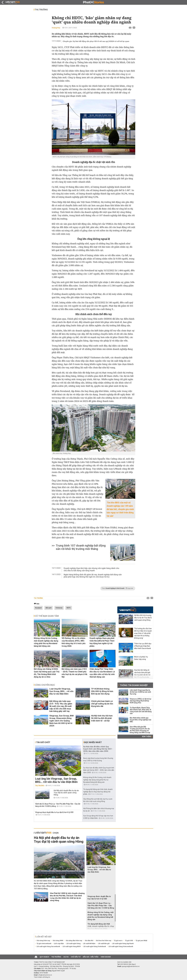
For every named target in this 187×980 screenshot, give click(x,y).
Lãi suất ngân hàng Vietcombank (121, 946)
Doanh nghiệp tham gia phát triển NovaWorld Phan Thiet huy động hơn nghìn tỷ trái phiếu (102, 642)
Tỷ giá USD (129, 941)
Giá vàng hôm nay (43, 941)
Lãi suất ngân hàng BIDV (72, 946)
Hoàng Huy (56, 28)
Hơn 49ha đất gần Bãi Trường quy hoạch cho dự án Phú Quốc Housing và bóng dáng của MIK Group (140, 730)
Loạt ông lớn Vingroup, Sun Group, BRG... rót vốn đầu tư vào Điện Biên (61, 691)
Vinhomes (59, 608)
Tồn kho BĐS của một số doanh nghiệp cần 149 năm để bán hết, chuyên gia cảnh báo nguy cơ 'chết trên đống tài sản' (120, 509)
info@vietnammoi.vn (45, 975)
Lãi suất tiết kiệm (89, 943)
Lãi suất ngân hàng (73, 943)
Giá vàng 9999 (58, 941)
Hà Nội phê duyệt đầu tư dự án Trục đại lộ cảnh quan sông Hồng (66, 793)
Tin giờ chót (43, 742)
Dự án (66, 957)
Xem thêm (147, 737)
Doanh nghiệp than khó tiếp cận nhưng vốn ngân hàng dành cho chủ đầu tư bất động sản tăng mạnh (91, 569)
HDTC (69, 608)
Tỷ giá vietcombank (44, 943)
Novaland (38, 608)
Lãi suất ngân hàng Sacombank (48, 946)
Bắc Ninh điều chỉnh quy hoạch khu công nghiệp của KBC (140, 720)
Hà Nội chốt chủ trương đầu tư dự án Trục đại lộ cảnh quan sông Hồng (143, 618)
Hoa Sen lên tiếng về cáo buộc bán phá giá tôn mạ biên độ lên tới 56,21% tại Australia (142, 674)
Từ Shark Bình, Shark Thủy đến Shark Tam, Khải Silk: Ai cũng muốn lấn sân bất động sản (141, 711)
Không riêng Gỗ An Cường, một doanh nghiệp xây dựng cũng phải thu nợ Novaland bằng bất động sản (46, 642)
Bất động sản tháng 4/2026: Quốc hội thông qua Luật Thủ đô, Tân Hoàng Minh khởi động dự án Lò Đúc (47, 673)
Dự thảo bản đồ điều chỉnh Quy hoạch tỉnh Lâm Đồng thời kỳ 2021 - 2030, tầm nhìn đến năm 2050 (98, 749)
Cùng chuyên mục (45, 685)
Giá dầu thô (89, 941)
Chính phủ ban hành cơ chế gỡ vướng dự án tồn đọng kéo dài (102, 704)
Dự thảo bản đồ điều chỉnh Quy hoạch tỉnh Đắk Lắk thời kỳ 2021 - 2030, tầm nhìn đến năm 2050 (99, 770)
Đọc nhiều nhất (93, 742)
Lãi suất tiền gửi (104, 943)
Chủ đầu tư (76, 957)
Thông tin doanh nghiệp (134, 685)
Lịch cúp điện (59, 943)
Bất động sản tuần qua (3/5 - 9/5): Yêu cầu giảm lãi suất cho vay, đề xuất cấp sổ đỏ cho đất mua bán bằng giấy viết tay (61, 706)
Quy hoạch (44, 957)
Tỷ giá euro (118, 941)
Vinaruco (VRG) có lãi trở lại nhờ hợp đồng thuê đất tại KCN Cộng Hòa (140, 701)
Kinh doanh (106, 957)
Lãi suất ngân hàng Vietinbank (95, 946)
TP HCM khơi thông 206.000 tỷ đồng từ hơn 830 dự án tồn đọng (102, 691)
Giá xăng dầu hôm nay (74, 941)
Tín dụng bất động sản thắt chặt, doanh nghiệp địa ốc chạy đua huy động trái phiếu (98, 792)
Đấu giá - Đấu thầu (91, 957)
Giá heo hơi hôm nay (104, 941)
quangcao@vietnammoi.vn (131, 966)
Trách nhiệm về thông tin (42, 977)
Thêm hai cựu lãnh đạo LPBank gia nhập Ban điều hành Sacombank (143, 646)
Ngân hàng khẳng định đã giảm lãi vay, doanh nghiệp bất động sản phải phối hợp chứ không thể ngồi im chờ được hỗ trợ (93, 576)
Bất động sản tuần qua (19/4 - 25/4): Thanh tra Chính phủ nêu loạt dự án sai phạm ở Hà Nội (74, 673)
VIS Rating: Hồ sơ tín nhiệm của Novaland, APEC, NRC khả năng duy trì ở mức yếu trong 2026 (74, 642)
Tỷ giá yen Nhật (141, 941)
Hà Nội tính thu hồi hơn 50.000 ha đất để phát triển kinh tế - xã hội (102, 718)
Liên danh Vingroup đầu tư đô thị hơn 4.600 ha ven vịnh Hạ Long (140, 692)
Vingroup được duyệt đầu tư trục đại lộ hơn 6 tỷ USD (54, 812)
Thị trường (41, 10)
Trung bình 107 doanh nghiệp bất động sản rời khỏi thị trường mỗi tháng (81, 547)
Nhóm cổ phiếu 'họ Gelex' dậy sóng (141, 658)
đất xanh (49, 608)
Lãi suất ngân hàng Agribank (123, 943)
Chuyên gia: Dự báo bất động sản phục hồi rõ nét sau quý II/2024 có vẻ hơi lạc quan (96, 41)
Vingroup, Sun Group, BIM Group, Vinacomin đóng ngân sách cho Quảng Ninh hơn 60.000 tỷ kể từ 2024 (61, 721)
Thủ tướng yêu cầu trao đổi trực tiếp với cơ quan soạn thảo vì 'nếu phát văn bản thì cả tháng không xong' (143, 633)
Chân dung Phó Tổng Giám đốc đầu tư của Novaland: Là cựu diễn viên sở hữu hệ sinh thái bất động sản (102, 673)
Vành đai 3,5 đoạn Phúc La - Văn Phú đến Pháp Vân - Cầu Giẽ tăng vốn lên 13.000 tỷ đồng (101, 906)
